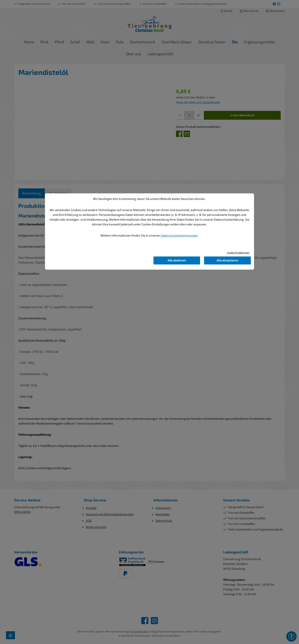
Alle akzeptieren (227, 260)
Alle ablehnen (177, 260)
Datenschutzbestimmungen (179, 236)
